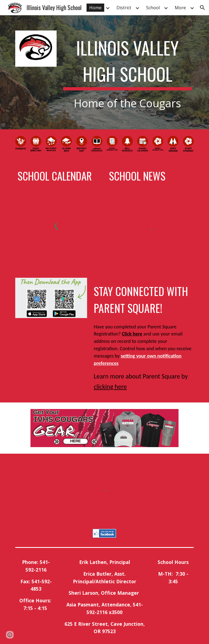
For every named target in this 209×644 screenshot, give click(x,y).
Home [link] (95, 8)
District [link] (124, 8)
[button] (202, 8)
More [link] (180, 8)
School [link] (153, 8)
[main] (127, 72)
